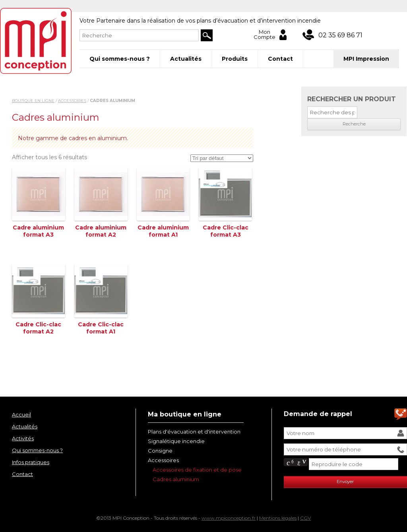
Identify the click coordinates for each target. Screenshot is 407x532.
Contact (280, 59)
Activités (23, 438)
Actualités (186, 59)
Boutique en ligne (33, 101)
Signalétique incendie (176, 441)
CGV (305, 518)
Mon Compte (265, 35)
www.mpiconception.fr (229, 518)
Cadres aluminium (176, 479)
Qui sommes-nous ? (120, 59)
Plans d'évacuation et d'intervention (194, 432)
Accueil (21, 414)
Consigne (160, 451)
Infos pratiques (31, 462)
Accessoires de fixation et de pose (197, 470)
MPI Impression (366, 59)
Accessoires (72, 101)
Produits (235, 59)
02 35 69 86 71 (340, 35)
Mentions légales (278, 518)
